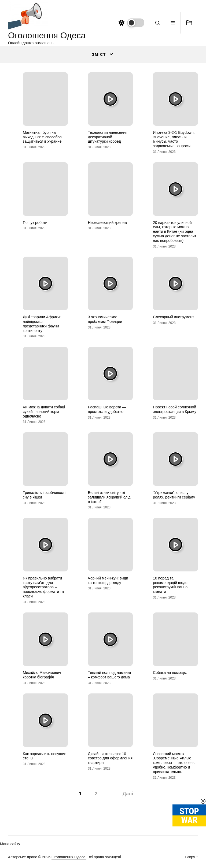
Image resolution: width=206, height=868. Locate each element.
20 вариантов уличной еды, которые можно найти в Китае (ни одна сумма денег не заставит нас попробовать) (175, 232)
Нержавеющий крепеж (108, 223)
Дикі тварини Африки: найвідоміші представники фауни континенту (42, 324)
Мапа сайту (10, 844)
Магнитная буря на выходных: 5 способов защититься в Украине (42, 137)
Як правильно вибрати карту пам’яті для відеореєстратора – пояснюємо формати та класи (43, 587)
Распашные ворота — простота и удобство (107, 409)
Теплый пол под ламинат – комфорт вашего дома (110, 675)
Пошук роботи (35, 223)
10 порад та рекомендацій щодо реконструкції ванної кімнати (171, 585)
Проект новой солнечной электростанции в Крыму (175, 409)
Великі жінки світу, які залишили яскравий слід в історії (109, 497)
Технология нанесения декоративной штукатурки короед (108, 137)
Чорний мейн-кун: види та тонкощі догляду (108, 580)
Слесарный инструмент (173, 317)
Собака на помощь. (170, 673)
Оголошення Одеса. (69, 857)
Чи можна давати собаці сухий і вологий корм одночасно (44, 412)
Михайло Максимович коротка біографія (42, 675)
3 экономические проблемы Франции (105, 319)
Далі (128, 794)
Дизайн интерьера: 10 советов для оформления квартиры (110, 758)
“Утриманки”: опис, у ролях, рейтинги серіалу (174, 495)
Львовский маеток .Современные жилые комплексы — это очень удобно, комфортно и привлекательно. (174, 763)
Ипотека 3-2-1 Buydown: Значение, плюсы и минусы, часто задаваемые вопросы (174, 139)
